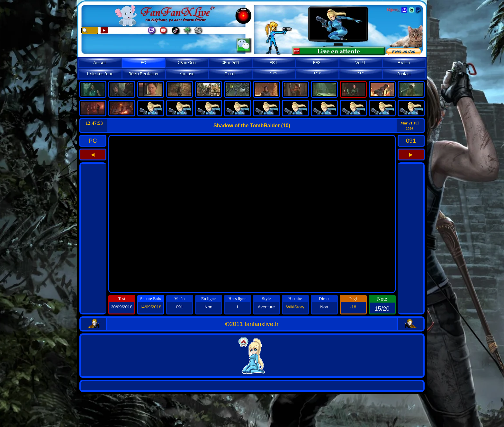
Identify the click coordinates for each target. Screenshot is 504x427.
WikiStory (295, 307)
